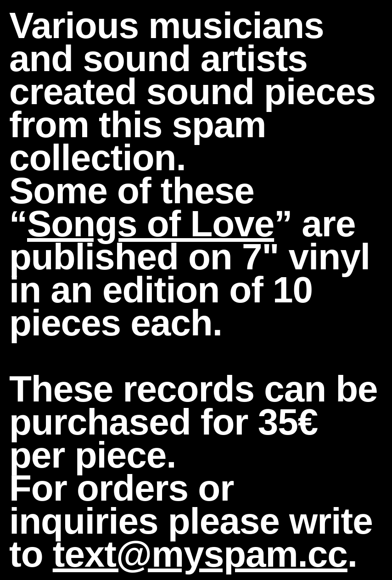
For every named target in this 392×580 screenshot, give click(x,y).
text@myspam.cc (200, 554)
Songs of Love (151, 224)
